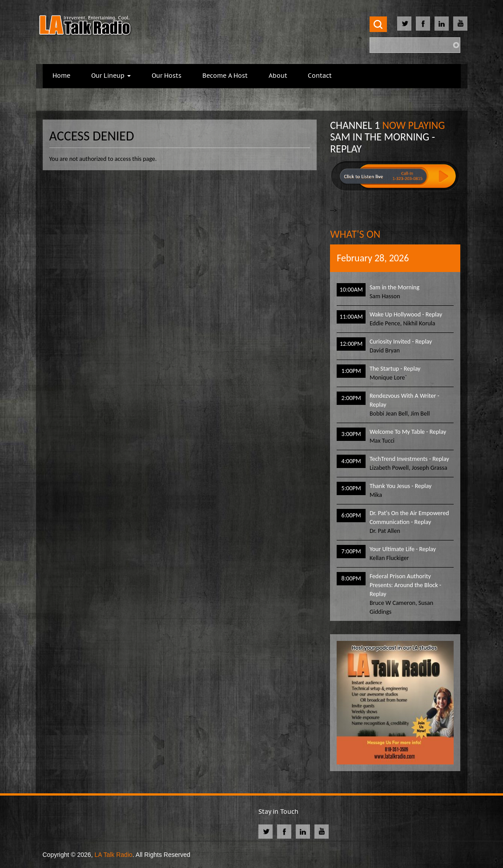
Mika (376, 495)
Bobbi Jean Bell (389, 414)
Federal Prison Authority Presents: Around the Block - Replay (405, 585)
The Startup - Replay (395, 369)
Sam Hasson (385, 296)
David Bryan (385, 350)
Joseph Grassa (430, 468)
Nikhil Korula (419, 323)
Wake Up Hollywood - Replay (406, 314)
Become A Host (225, 76)
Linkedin (442, 24)
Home (61, 76)
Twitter (404, 24)
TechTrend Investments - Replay (409, 459)
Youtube (460, 24)
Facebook (423, 24)
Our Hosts (167, 76)
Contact (320, 76)
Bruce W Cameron (392, 603)
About (278, 76)
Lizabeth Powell (389, 468)
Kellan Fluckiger (389, 558)
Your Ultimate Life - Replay (403, 549)
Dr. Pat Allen (385, 531)
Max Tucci (382, 441)
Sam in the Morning (394, 287)
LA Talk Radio (113, 855)
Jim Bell (420, 414)
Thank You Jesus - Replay (400, 486)
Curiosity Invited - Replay (401, 342)
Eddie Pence (385, 323)
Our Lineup (111, 76)
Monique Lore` (388, 378)
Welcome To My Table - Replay (408, 432)
